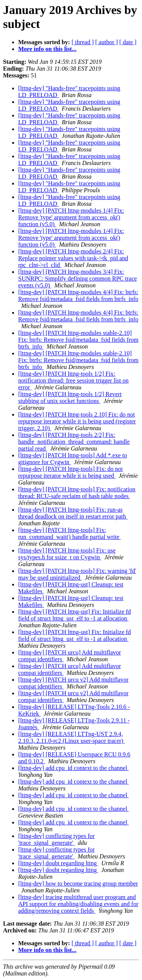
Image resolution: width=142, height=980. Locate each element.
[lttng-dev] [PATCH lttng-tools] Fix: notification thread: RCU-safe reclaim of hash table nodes (77, 493)
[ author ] (107, 42)
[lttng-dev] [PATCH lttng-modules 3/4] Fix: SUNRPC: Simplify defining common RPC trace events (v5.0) (77, 279)
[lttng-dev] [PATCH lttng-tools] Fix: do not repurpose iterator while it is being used (70, 472)
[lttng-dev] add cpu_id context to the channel (73, 768)
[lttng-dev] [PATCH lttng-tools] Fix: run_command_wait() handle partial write (69, 533)
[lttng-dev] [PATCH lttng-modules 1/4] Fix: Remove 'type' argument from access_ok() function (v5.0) (71, 217)
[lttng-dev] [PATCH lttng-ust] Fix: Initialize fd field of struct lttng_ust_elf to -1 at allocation (75, 615)
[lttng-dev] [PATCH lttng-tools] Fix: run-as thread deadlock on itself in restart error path (73, 513)
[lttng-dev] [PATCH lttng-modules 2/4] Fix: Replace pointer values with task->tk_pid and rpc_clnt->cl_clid (73, 258)
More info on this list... (47, 49)
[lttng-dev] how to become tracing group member (78, 884)
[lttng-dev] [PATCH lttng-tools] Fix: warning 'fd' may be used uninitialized (77, 574)
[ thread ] (83, 42)
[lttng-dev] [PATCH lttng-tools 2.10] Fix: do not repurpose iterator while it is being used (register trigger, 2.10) (77, 421)
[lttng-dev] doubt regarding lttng (58, 863)
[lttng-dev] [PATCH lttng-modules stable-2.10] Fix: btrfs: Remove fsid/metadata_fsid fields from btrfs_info (78, 340)
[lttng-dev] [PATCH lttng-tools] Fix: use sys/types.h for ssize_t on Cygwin (67, 554)
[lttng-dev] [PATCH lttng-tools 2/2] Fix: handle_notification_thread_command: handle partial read (74, 442)
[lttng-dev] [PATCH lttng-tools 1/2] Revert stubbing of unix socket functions (70, 397)
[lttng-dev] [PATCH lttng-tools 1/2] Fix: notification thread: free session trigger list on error (73, 380)
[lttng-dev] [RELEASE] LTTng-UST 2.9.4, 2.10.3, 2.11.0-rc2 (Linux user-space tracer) (72, 737)
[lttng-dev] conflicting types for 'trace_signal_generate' (56, 839)
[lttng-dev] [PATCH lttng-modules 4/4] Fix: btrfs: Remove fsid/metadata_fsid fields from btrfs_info (78, 296)
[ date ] (128, 42)
